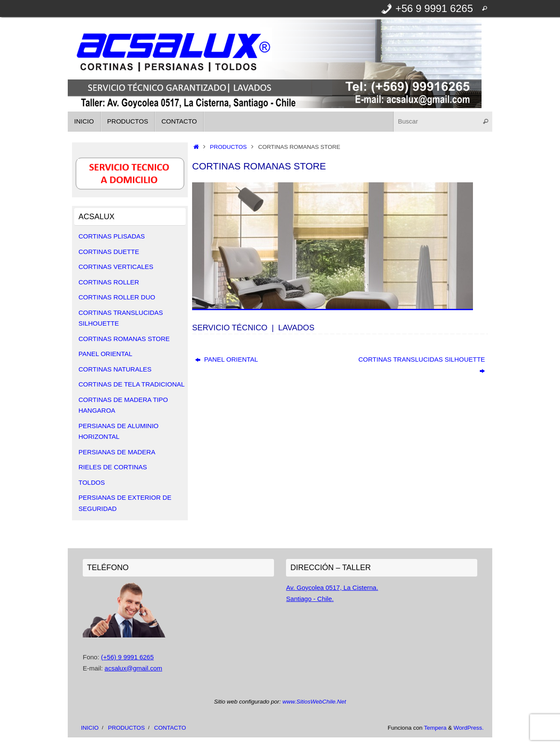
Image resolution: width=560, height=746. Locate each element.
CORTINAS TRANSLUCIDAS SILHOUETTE (422, 365)
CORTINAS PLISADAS (112, 236)
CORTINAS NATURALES (115, 369)
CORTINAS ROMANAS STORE (124, 339)
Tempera (435, 728)
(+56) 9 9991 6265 (128, 657)
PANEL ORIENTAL (227, 359)
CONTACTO (170, 728)
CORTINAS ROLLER (109, 282)
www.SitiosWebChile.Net (314, 702)
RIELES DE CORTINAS (113, 467)
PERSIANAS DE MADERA (117, 452)
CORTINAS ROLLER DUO (117, 297)
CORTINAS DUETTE (109, 252)
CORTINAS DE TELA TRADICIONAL (132, 384)
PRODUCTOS (229, 147)
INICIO (90, 728)
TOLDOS (92, 482)
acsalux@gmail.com (133, 668)
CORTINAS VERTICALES (116, 267)
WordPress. (469, 728)
